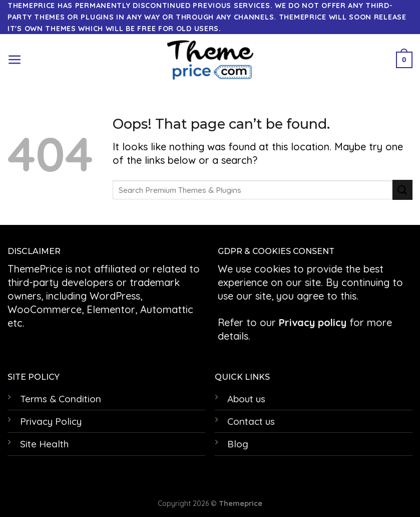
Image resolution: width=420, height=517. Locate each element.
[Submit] (402, 190)
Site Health (44, 444)
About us (246, 399)
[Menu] (15, 60)
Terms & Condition (61, 399)
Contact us (251, 421)
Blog (238, 444)
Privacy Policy (51, 421)
